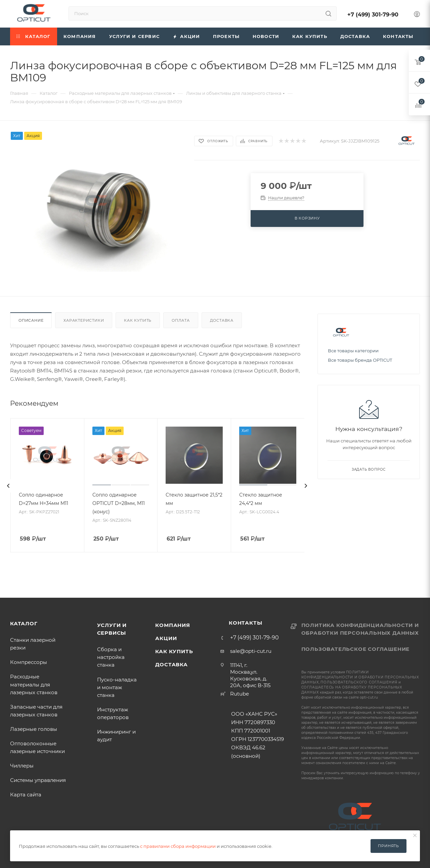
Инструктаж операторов (113, 713)
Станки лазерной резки (33, 644)
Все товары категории (353, 351)
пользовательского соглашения (359, 682)
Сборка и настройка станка (111, 657)
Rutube (240, 694)
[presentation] (8, 486)
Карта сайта (26, 795)
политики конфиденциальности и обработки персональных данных (360, 677)
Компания (173, 625)
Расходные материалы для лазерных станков (34, 684)
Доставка (222, 320)
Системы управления (38, 780)
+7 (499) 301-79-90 (373, 15)
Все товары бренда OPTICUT (360, 360)
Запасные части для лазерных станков (38, 711)
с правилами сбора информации (178, 846)
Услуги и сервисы (112, 629)
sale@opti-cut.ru (251, 651)
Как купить (138, 320)
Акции (166, 638)
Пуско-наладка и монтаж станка (117, 687)
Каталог (24, 623)
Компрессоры (29, 662)
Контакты (245, 623)
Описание (31, 320)
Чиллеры (22, 766)
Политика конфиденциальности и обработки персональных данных (360, 629)
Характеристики (84, 320)
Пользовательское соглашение (356, 649)
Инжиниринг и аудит (116, 736)
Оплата (181, 320)
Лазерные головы (34, 729)
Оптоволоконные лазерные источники (37, 747)
